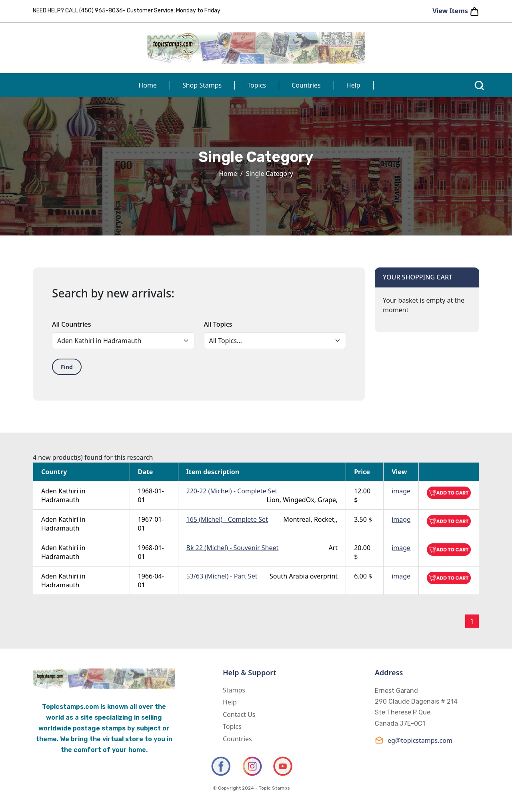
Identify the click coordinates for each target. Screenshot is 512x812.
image (401, 491)
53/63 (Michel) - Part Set (222, 576)
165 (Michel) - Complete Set (227, 519)
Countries (306, 85)
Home (148, 85)
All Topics (218, 324)
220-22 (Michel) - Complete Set (232, 491)
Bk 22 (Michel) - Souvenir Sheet (233, 548)
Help (353, 85)
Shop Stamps (202, 85)
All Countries (71, 324)
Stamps (234, 690)
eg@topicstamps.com (414, 740)
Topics (257, 85)
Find (67, 367)
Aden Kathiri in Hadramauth (63, 495)
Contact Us (239, 714)
